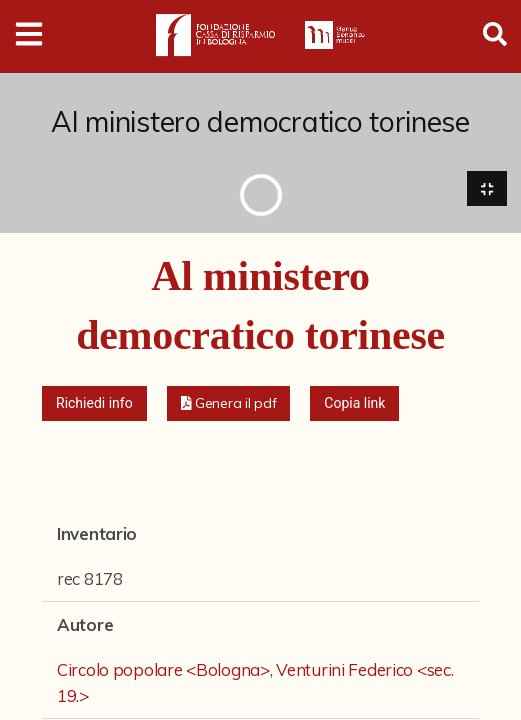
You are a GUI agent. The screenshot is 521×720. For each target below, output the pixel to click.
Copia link (354, 404)
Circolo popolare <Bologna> (163, 670)
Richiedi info (94, 404)
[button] (229, 404)
